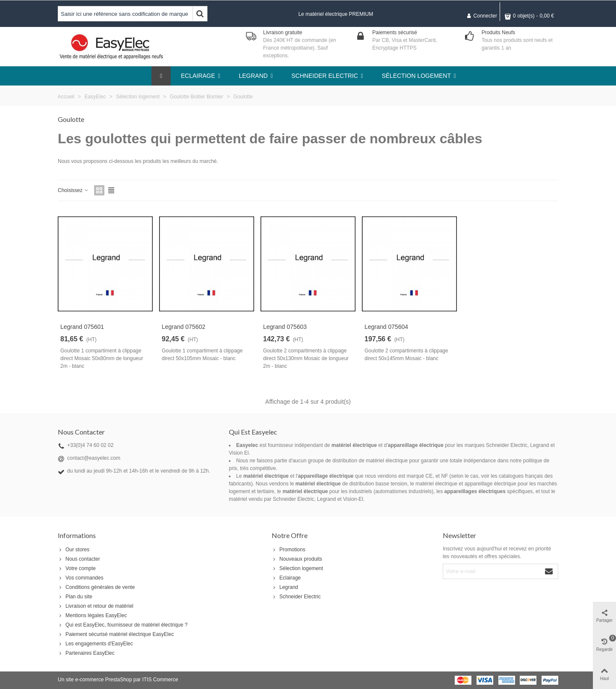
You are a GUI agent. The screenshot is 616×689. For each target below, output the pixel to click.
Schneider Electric (296, 597)
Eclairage (286, 578)
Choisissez (73, 190)
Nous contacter (79, 559)
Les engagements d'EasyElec (95, 644)
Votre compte (77, 568)
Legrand (285, 587)
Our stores (74, 550)
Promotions (289, 550)
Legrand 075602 (184, 327)
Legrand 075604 (386, 327)
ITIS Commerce (160, 680)
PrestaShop (119, 680)
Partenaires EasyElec (86, 653)
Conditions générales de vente (96, 587)
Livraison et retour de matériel (96, 606)
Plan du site (75, 597)
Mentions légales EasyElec (92, 615)
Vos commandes (81, 578)
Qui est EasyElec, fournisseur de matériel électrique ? (123, 625)
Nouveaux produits (297, 559)
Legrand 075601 (82, 327)
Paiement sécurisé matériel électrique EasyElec (116, 634)
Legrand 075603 (285, 327)
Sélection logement (297, 568)
